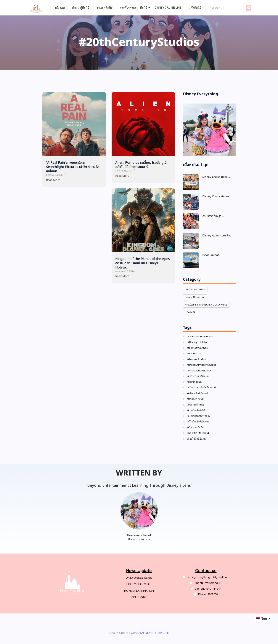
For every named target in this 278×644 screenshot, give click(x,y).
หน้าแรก (60, 8)
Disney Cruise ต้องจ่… (216, 177)
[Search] (228, 8)
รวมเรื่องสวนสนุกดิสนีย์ (134, 8)
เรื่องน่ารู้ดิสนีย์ (81, 8)
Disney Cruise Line (168, 8)
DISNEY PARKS (139, 597)
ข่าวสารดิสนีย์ (105, 8)
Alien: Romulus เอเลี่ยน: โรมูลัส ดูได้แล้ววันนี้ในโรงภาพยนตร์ (141, 165)
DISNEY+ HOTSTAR (139, 584)
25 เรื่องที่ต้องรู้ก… (213, 216)
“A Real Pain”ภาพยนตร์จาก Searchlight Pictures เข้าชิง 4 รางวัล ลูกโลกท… (73, 167)
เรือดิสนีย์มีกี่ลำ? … (213, 255)
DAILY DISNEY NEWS (139, 578)
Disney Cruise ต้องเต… (217, 197)
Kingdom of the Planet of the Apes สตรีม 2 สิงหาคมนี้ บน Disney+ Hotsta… (143, 263)
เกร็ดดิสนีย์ (195, 8)
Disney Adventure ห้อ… (217, 236)
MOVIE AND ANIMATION (139, 591)
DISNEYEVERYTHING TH (153, 633)
